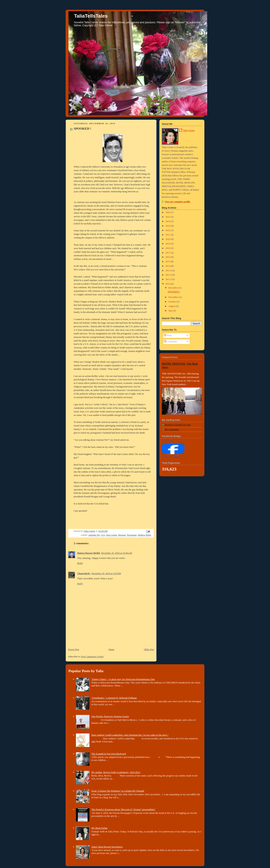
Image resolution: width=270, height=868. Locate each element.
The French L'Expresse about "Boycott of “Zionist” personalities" (123, 809)
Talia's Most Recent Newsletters (107, 847)
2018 (168, 248)
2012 (168, 275)
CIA (103, 535)
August (172, 306)
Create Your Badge (171, 457)
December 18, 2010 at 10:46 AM (116, 553)
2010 (168, 284)
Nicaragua (132, 535)
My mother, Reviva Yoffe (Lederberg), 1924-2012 (116, 772)
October (172, 302)
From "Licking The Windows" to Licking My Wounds (118, 791)
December (174, 288)
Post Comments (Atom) (92, 657)
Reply (80, 563)
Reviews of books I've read (178, 425)
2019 (168, 244)
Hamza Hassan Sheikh (89, 553)
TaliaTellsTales (91, 16)
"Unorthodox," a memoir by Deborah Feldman (114, 698)
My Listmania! (172, 429)
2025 (168, 217)
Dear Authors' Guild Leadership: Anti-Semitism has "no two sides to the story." (130, 735)
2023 (168, 226)
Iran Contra (112, 535)
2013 (168, 271)
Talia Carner (189, 130)
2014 (168, 266)
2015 (168, 262)
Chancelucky (84, 573)
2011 (168, 279)
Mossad (122, 535)
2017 (168, 253)
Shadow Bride (144, 535)
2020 (168, 239)
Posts (168, 335)
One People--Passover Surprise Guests (110, 716)
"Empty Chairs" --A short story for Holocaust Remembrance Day (123, 679)
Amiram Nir (94, 535)
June (171, 311)
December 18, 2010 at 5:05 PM (106, 573)
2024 (168, 221)
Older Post (149, 649)
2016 (168, 257)
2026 (168, 212)
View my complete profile (177, 202)
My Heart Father (99, 828)
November (174, 297)
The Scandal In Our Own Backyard (109, 754)
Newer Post (74, 649)
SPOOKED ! (174, 292)
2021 (168, 235)
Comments (170, 342)
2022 (168, 230)
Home (111, 649)
